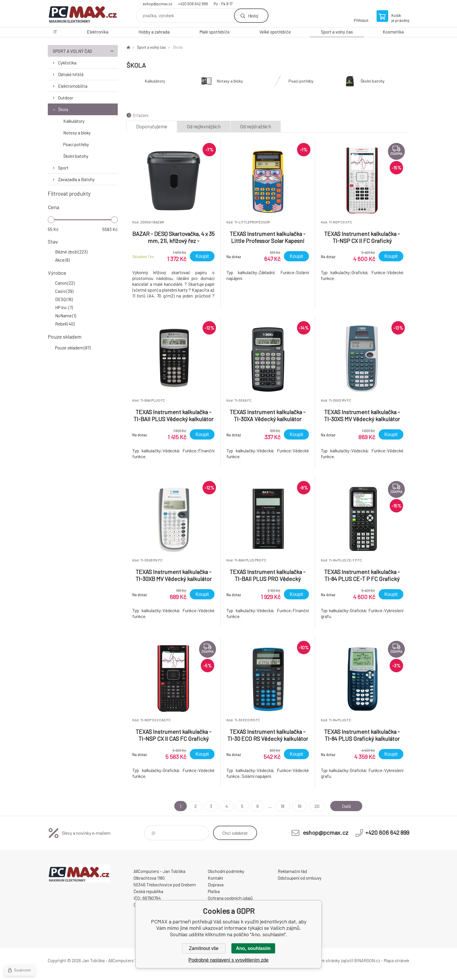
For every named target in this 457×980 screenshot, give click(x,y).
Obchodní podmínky (226, 871)
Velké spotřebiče (275, 32)
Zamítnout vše (204, 948)
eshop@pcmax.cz (158, 4)
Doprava (216, 885)
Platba (214, 891)
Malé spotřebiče (215, 32)
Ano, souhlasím (253, 948)
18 (282, 806)
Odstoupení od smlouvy (300, 878)
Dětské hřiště (71, 74)
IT (55, 32)
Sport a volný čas (337, 32)
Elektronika (98, 32)
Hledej (253, 16)
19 (299, 806)
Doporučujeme (152, 126)
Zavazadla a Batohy (76, 179)
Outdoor (66, 98)
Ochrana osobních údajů (230, 898)
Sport (63, 168)
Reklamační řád (292, 871)
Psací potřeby (76, 144)
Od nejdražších (256, 126)
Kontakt (216, 878)
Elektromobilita (73, 86)
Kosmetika (393, 32)
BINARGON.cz (367, 960)
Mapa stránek (396, 960)
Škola (63, 109)
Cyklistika (67, 63)
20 (316, 806)
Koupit (202, 256)
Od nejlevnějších (204, 126)
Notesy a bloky (77, 133)
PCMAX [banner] (83, 14)
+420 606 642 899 (193, 4)
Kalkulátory (74, 121)
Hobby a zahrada (154, 32)
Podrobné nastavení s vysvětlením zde (229, 960)
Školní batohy (76, 156)
